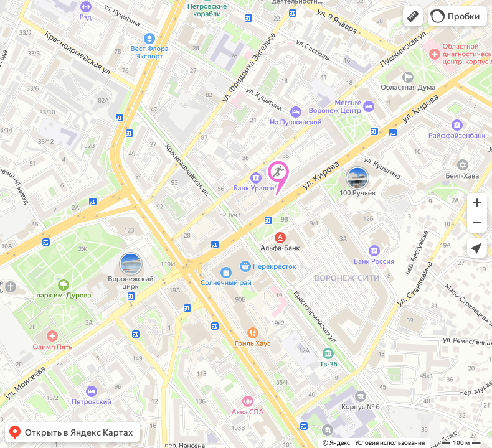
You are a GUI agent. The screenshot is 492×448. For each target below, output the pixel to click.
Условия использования (390, 443)
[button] (413, 16)
